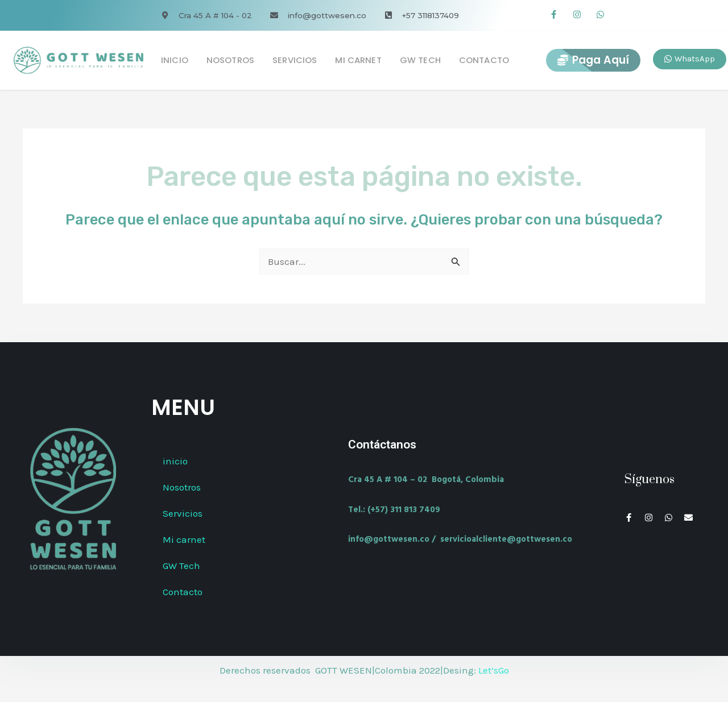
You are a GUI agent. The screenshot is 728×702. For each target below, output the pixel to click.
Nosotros (230, 60)
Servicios (295, 60)
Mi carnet (358, 60)
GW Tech (420, 60)
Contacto (484, 60)
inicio (175, 60)
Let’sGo (494, 670)
